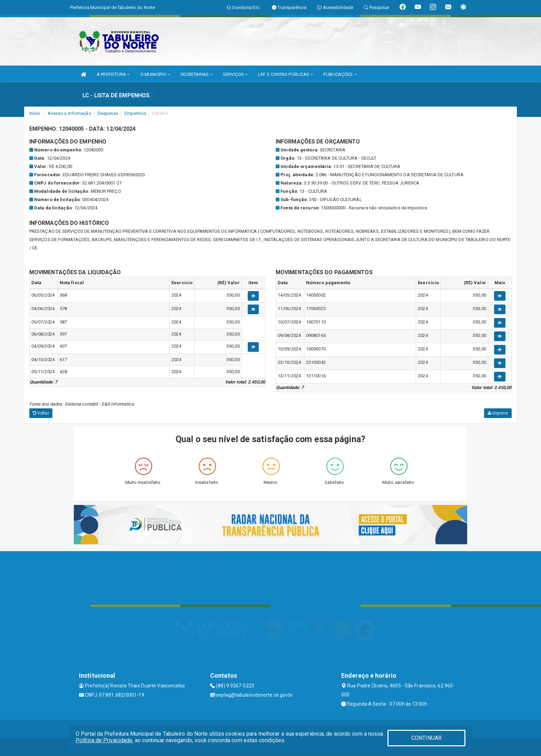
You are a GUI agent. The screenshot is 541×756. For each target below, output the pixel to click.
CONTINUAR (426, 738)
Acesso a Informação (70, 113)
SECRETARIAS (196, 74)
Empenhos (135, 113)
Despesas (108, 113)
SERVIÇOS (235, 74)
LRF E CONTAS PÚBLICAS (286, 74)
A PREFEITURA (113, 74)
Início (35, 113)
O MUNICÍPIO (155, 74)
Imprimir (498, 413)
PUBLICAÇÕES (340, 74)
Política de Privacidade (104, 740)
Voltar (41, 413)
